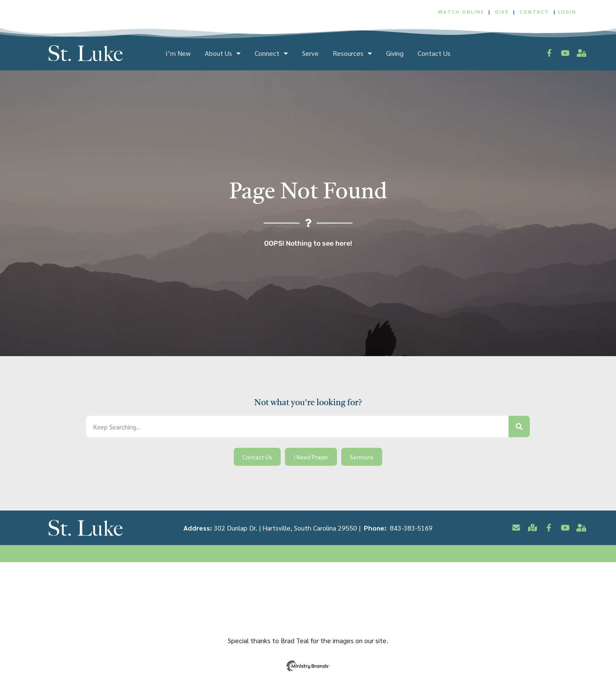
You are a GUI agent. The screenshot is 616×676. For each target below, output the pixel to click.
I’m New (178, 53)
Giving (395, 53)
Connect (271, 53)
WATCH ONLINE (461, 12)
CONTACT (536, 12)
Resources (352, 53)
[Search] (519, 426)
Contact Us (434, 53)
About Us (223, 53)
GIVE (502, 12)
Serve (310, 53)
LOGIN (567, 12)
